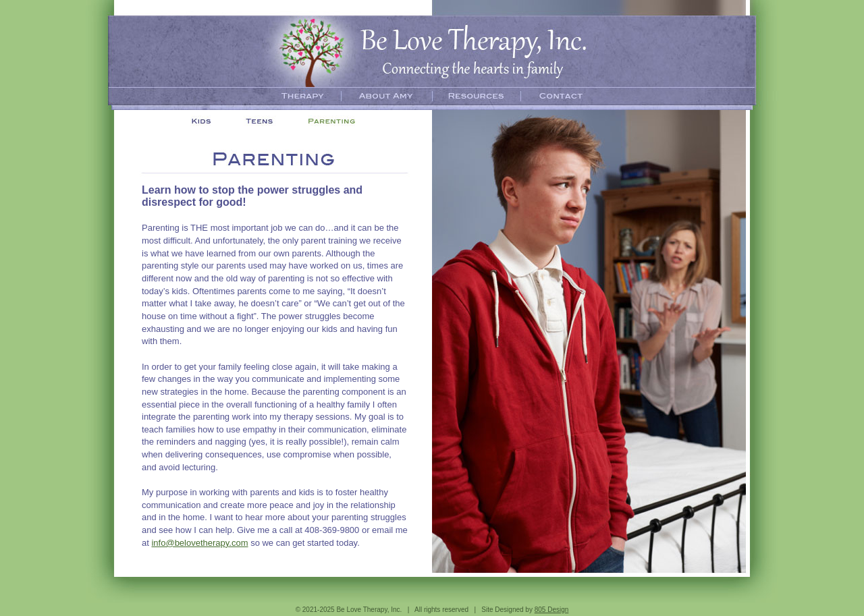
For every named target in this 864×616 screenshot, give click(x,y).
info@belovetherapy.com (199, 543)
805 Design (552, 610)
